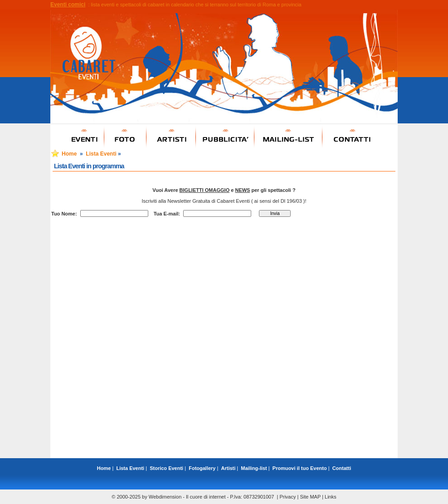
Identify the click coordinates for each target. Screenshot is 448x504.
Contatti (342, 468)
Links (331, 497)
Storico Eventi (166, 468)
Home (69, 154)
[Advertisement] (224, 438)
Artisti (229, 468)
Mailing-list (254, 468)
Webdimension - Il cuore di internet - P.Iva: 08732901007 (212, 497)
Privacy (287, 497)
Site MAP (310, 497)
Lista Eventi (101, 154)
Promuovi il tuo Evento (300, 468)
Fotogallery (202, 468)
